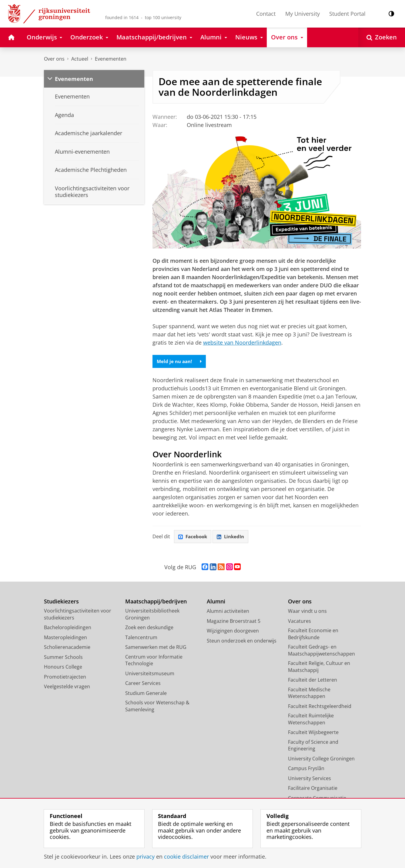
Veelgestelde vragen (67, 687)
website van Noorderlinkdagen (242, 342)
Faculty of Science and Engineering (313, 746)
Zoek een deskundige (149, 628)
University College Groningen (321, 759)
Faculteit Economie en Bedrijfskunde (313, 635)
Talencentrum (141, 638)
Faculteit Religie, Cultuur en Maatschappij (319, 668)
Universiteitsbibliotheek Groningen (152, 615)
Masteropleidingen (65, 638)
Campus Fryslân (306, 769)
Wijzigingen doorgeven (233, 632)
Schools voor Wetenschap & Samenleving (157, 707)
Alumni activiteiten (228, 612)
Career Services (143, 684)
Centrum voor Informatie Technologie (154, 661)
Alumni (216, 602)
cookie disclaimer (186, 856)
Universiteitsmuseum (150, 674)
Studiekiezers (61, 602)
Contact (266, 14)
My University (303, 14)
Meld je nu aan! (180, 362)
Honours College (63, 668)
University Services (310, 779)
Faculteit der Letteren (313, 681)
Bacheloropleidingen (68, 628)
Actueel (80, 59)
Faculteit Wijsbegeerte (313, 733)
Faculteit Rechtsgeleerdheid (320, 707)
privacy (146, 856)
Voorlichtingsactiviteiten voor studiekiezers (78, 615)
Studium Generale (146, 694)
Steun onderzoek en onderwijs (242, 641)
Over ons (54, 59)
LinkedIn (233, 537)
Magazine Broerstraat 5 (234, 622)
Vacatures (300, 622)
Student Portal (347, 14)
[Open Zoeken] (382, 37)
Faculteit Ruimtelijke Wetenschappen (311, 720)
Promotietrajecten (65, 677)
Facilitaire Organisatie (313, 789)
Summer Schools (63, 658)
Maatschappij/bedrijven (156, 602)
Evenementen (111, 59)
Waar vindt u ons (307, 612)
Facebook (193, 537)
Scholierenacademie (67, 648)
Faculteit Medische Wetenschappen (309, 694)
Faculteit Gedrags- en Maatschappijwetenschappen (321, 651)
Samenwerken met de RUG (156, 648)
